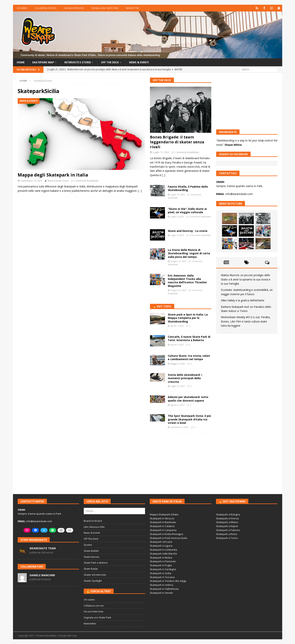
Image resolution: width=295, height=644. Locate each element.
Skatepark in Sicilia (160, 573)
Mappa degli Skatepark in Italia (53, 175)
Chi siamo (22, 8)
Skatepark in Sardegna (163, 569)
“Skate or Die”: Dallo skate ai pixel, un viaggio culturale (187, 210)
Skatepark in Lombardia (163, 550)
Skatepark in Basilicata (163, 522)
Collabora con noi (46, 8)
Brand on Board (93, 521)
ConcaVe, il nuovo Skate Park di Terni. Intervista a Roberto (189, 338)
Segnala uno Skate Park (105, 8)
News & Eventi (142, 62)
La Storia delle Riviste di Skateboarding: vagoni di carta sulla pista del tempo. (189, 253)
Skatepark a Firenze (227, 518)
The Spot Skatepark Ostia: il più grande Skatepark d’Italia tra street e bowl (189, 419)
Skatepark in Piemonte (163, 561)
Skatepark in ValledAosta (164, 589)
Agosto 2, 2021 (178, 405)
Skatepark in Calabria (162, 526)
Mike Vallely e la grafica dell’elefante (243, 300)
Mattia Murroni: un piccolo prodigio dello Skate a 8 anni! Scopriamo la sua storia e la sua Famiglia (246, 279)
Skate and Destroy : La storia (188, 231)
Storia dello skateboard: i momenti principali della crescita (185, 378)
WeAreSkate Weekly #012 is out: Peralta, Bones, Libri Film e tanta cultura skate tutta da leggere (246, 321)
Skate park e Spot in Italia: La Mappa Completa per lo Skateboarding (188, 318)
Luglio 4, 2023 (177, 235)
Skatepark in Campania (163, 530)
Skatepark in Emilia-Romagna (166, 534)
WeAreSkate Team (58, 180)
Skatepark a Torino (227, 538)
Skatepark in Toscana (162, 577)
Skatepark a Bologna (228, 514)
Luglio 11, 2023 (161, 152)
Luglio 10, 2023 (178, 194)
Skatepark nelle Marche (163, 554)
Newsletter (133, 8)
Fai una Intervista (74, 8)
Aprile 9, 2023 (177, 345)
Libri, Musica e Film (94, 527)
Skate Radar (91, 569)
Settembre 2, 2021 (180, 427)
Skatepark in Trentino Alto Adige (168, 581)
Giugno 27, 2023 (178, 261)
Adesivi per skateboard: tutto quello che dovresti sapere (188, 399)
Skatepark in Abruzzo (162, 518)
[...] (163, 175)
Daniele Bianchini (42, 575)
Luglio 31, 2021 (178, 386)
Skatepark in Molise (161, 557)
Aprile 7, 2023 (177, 326)
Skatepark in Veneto (161, 593)
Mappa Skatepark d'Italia (164, 514)
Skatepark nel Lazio (161, 542)
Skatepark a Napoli (227, 526)
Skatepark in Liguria (161, 546)
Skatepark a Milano (227, 522)
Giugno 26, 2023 (178, 290)
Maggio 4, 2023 (178, 364)
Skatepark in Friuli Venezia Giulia (168, 538)
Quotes (88, 545)
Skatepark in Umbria (161, 585)
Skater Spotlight (93, 581)
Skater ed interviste (95, 575)
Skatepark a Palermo (228, 530)
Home (21, 62)
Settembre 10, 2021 (32, 180)
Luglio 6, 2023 (177, 217)
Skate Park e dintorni (96, 563)
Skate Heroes (92, 557)
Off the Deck (112, 62)
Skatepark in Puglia (161, 565)
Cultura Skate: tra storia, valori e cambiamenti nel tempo (189, 357)
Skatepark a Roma (227, 534)
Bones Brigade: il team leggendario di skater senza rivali (177, 142)
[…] (140, 191)
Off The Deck (162, 80)
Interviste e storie (79, 62)
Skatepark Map (43, 62)
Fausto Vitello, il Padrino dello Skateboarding (188, 188)
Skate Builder (91, 551)
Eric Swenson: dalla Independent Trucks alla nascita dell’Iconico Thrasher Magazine (187, 281)
